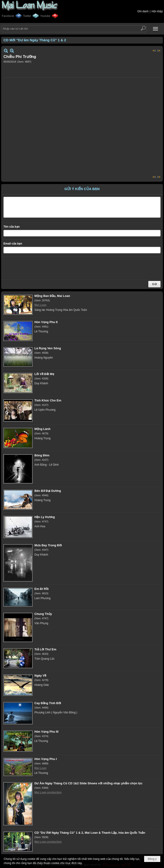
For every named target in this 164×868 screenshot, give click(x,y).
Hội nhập (157, 11)
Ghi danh (143, 11)
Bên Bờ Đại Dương (48, 491)
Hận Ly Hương (45, 517)
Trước (154, 51)
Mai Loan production (48, 792)
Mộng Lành (42, 429)
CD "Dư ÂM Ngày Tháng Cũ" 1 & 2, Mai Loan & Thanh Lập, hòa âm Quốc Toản (90, 833)
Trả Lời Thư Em (45, 649)
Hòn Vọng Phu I (46, 759)
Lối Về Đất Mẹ (44, 374)
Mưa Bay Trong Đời (48, 545)
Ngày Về (40, 676)
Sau (159, 51)
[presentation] (39, 267)
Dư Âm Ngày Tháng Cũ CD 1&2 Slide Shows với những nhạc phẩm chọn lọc (88, 783)
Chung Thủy (43, 614)
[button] (155, 29)
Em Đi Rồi (41, 589)
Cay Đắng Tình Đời (48, 703)
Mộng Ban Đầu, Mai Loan (52, 296)
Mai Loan (40, 305)
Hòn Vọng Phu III (46, 732)
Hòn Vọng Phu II (46, 322)
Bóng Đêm (42, 455)
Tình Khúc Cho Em (48, 400)
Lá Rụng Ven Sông (48, 348)
